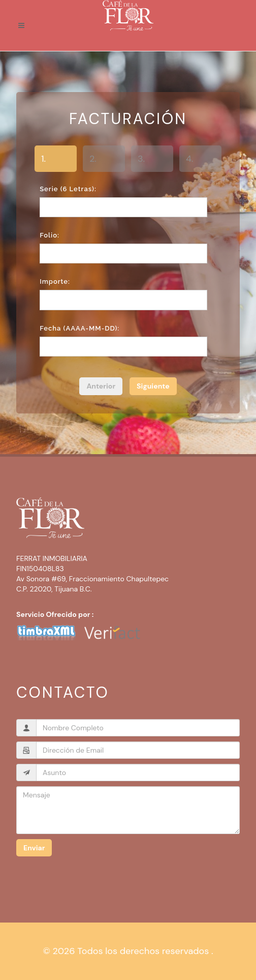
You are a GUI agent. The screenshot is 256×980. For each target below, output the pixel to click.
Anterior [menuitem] (101, 386)
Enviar (34, 848)
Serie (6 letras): (68, 189)
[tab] (56, 160)
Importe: (55, 281)
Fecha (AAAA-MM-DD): (79, 328)
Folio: (50, 235)
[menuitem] (153, 386)
